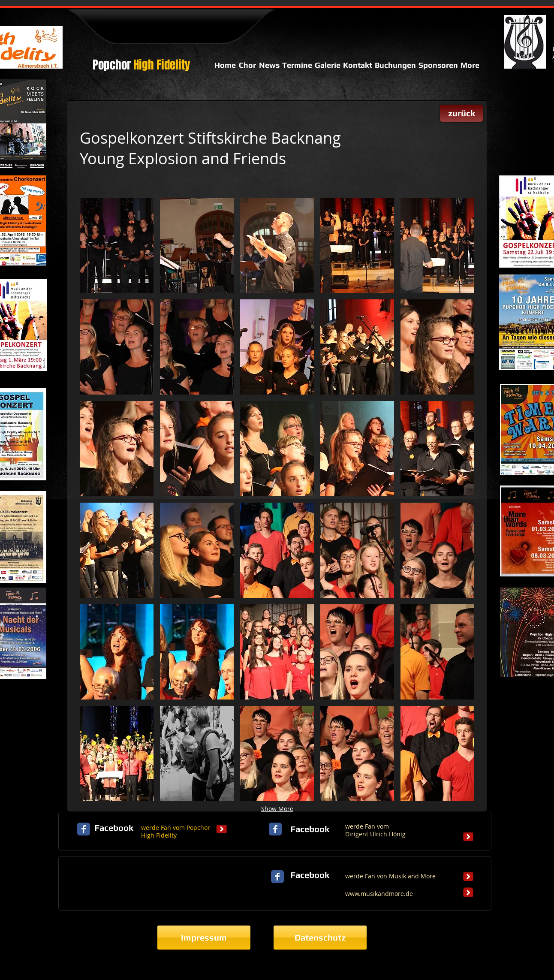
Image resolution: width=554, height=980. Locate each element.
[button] (117, 245)
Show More (277, 809)
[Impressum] (204, 938)
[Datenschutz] (320, 938)
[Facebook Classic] (84, 829)
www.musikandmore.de (379, 894)
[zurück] (461, 113)
